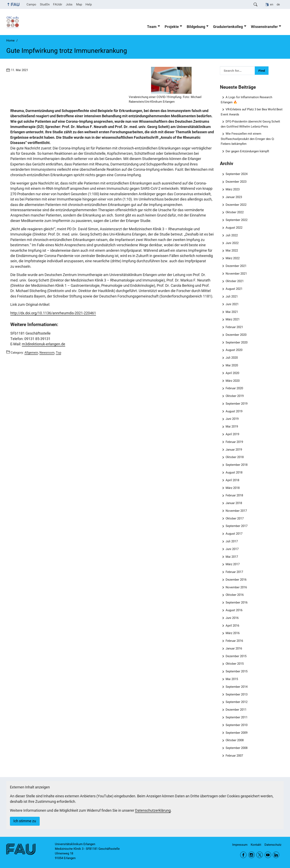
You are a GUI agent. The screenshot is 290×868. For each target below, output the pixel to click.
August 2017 (234, 534)
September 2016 (237, 602)
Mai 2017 (232, 557)
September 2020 (237, 342)
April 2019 (232, 434)
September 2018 (237, 465)
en (272, 4)
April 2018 (232, 480)
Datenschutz (273, 845)
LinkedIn (276, 855)
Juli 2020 (232, 358)
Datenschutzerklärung (153, 810)
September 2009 (237, 733)
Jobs (69, 4)
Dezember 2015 (236, 656)
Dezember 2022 (236, 205)
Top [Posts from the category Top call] (59, 353)
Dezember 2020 (236, 335)
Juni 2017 (232, 549)
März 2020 (233, 381)
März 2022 (233, 258)
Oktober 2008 (235, 740)
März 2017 (233, 564)
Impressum (240, 845)
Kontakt (256, 845)
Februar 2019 (234, 442)
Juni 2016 (232, 618)
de (278, 4)
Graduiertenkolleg (228, 27)
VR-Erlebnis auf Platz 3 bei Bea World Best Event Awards (252, 112)
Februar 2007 (234, 756)
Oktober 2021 (235, 281)
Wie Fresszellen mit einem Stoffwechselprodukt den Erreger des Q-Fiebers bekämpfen (248, 139)
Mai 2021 (232, 312)
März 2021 (233, 319)
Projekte (172, 27)
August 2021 (234, 289)
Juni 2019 (232, 419)
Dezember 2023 (236, 182)
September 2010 (237, 725)
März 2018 (233, 488)
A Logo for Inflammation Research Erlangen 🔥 (247, 100)
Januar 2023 (234, 197)
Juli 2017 (232, 541)
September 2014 (237, 687)
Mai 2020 (232, 365)
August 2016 (234, 610)
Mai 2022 (232, 251)
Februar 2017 (234, 572)
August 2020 (234, 350)
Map (79, 4)
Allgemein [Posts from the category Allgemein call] (31, 353)
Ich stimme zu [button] (25, 821)
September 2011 (237, 717)
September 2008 (237, 748)
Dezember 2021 (236, 266)
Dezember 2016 (236, 580)
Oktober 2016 (235, 595)
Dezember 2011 (236, 710)
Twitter (260, 855)
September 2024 (237, 174)
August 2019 (234, 411)
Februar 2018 (234, 495)
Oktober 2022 (235, 212)
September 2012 (237, 702)
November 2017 (236, 511)
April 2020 (232, 373)
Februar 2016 (234, 641)
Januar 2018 (234, 503)
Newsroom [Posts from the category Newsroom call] (47, 353)
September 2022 (237, 220)
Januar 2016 (234, 648)
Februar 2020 (234, 388)
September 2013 (237, 694)
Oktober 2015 (235, 664)
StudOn (45, 4)
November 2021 (236, 274)
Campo (31, 4)
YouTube (268, 855)
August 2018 (234, 472)
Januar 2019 (234, 450)
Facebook (243, 855)
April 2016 (232, 626)
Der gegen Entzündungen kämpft (247, 151)
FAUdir (58, 4)
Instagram (252, 855)
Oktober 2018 (235, 457)
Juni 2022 (232, 243)
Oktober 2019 (235, 396)
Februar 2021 (234, 327)
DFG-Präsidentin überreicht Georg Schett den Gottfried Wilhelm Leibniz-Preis (251, 124)
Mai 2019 (232, 427)
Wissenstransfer (264, 27)
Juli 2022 (232, 235)
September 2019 (237, 404)
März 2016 (233, 633)
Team (152, 27)
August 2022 (234, 228)
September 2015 (237, 671)
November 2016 (236, 587)
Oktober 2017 (235, 518)
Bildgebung (196, 27)
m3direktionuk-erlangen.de (44, 344)
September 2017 (237, 526)
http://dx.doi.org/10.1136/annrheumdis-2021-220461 (53, 313)
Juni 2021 (232, 304)
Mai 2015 (232, 679)
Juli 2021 (232, 296)
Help (89, 4)
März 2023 (233, 189)
